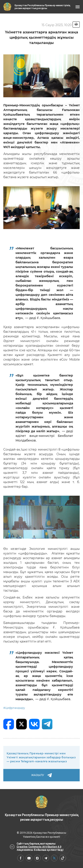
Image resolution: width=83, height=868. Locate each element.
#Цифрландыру (14, 708)
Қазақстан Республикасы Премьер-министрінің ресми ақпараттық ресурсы (42, 809)
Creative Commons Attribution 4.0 (39, 847)
